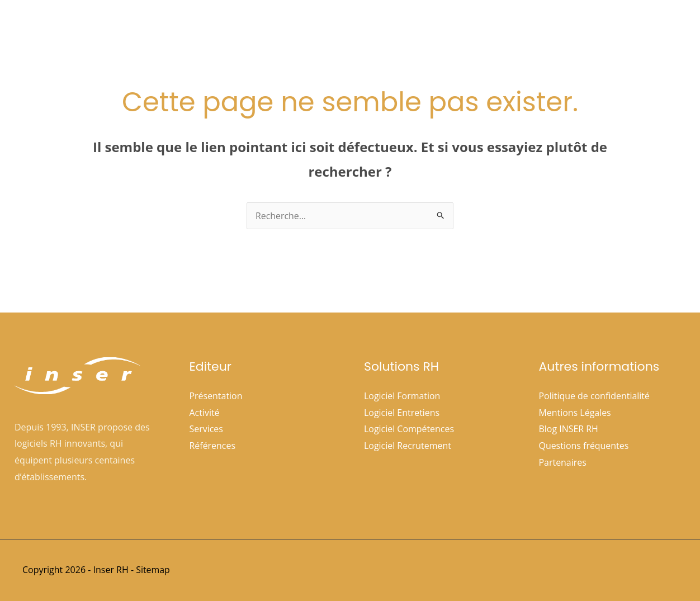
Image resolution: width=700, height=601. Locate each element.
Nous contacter (645, 29)
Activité (205, 413)
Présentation (216, 396)
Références (496, 29)
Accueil (300, 29)
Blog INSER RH (569, 429)
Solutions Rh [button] (424, 29)
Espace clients (566, 29)
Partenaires (563, 462)
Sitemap (153, 570)
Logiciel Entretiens (402, 413)
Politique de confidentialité (595, 396)
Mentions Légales (575, 413)
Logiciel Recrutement (408, 446)
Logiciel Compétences (409, 429)
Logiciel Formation (402, 396)
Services (207, 429)
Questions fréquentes (584, 446)
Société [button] (354, 29)
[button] (368, 29)
